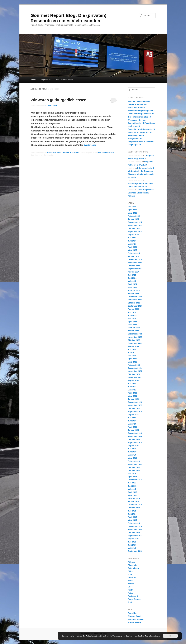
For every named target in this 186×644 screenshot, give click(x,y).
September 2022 (135, 343)
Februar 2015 (134, 498)
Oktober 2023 (134, 303)
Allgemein (51, 152)
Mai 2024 (132, 281)
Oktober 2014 (134, 508)
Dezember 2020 (135, 402)
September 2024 (135, 269)
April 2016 (132, 477)
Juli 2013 (132, 542)
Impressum (46, 80)
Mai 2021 (132, 390)
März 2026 (132, 213)
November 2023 (135, 300)
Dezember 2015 (135, 480)
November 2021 (135, 371)
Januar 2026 (133, 219)
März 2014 (132, 520)
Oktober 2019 (134, 439)
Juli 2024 (132, 275)
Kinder (131, 584)
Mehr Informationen (152, 636)
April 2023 (132, 321)
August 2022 (133, 346)
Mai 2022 (132, 356)
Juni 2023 (132, 315)
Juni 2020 (132, 421)
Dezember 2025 (135, 222)
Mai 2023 (132, 318)
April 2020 (132, 427)
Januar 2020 (133, 430)
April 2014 (132, 517)
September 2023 (135, 306)
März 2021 (132, 396)
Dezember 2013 (135, 526)
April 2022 (132, 359)
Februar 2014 (134, 523)
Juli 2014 (132, 511)
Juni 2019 (132, 452)
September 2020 (135, 412)
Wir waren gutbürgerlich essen (59, 100)
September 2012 (135, 551)
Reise (130, 593)
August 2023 (133, 309)
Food (59, 152)
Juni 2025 (132, 241)
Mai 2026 (132, 207)
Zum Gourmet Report (64, 80)
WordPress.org (135, 622)
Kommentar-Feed (136, 619)
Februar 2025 (134, 253)
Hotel (130, 580)
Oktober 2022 (134, 340)
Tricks (131, 602)
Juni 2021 (132, 387)
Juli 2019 (132, 449)
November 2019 (135, 436)
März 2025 (132, 250)
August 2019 (133, 446)
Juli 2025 (132, 238)
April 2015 (132, 492)
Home (34, 80)
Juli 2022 (132, 349)
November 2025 (135, 225)
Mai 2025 (132, 244)
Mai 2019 (132, 455)
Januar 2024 (133, 294)
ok (170, 636)
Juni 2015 (132, 486)
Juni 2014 (132, 514)
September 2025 (135, 231)
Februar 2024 (134, 290)
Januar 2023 (133, 331)
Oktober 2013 (134, 532)
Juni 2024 (132, 278)
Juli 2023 (132, 312)
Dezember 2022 (135, 334)
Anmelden (132, 613)
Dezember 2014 (135, 505)
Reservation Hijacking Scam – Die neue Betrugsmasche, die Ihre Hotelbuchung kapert (141, 114)
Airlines (131, 562)
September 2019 (135, 443)
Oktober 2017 (134, 467)
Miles (130, 587)
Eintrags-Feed (134, 616)
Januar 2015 (133, 501)
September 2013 (135, 536)
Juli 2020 (132, 418)
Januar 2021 (133, 399)
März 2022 (132, 362)
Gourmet (66, 152)
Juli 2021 (132, 383)
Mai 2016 (132, 474)
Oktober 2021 (134, 374)
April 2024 (132, 284)
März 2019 (132, 458)
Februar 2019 (134, 461)
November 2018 (135, 464)
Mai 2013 (132, 548)
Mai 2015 (132, 489)
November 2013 (135, 529)
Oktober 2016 (134, 470)
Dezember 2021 (135, 368)
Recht (130, 590)
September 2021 (135, 377)
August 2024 (133, 272)
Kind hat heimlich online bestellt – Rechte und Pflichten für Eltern (139, 104)
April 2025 (132, 247)
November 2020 (135, 405)
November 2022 (135, 337)
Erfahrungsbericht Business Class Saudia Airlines (141, 193)
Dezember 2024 (135, 259)
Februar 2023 (134, 328)
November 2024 (135, 263)
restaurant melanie (106, 152)
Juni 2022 (132, 352)
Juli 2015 (132, 483)
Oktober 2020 (134, 408)
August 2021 (133, 380)
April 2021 (132, 393)
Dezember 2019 (135, 433)
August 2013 (133, 539)
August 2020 (133, 415)
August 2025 (133, 235)
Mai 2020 (132, 424)
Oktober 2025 (134, 228)
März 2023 (132, 325)
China (130, 571)
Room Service (134, 599)
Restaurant (75, 152)
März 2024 (132, 287)
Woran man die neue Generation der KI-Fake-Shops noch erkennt (142, 123)
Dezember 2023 (135, 297)
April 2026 (132, 210)
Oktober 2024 (134, 266)
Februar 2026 (134, 216)
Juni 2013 (132, 545)
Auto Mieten (133, 568)
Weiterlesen (92, 145)
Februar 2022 (134, 365)
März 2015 (132, 495)
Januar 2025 (133, 256)
